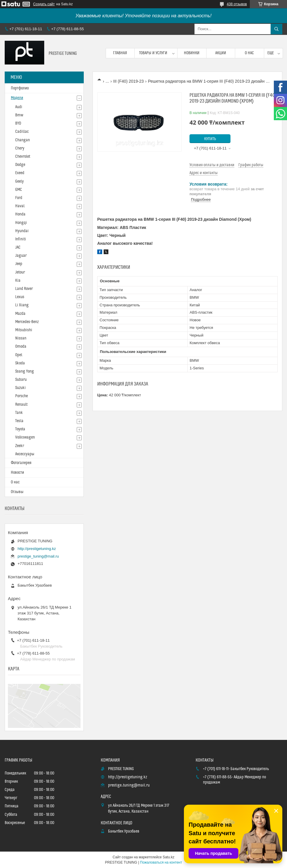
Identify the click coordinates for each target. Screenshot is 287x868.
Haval (20, 206)
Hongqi (21, 223)
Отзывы (17, 492)
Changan (23, 140)
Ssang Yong (25, 371)
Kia (18, 281)
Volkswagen (25, 437)
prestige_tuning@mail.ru (38, 556)
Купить (210, 139)
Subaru (21, 380)
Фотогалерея (21, 463)
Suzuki (20, 388)
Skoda (20, 363)
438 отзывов (237, 4)
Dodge (20, 165)
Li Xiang (22, 305)
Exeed (20, 173)
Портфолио (20, 88)
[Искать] (276, 29)
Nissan (21, 338)
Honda (20, 214)
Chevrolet (23, 157)
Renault (21, 405)
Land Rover (24, 289)
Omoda (21, 346)
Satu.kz (168, 857)
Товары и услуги (153, 53)
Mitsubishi (24, 330)
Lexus (20, 297)
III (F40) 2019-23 (129, 81)
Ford (19, 198)
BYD (18, 123)
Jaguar (21, 256)
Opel (19, 355)
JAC (18, 247)
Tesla (19, 421)
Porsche (22, 396)
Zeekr (20, 446)
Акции (221, 53)
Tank (19, 413)
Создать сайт (44, 4)
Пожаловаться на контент (161, 862)
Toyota (20, 429)
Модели (17, 98)
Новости (17, 473)
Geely (19, 181)
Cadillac (22, 132)
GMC (19, 190)
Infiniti (21, 239)
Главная (120, 53)
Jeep (19, 264)
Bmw (19, 115)
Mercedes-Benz (27, 322)
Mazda (20, 314)
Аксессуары (25, 454)
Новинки (192, 53)
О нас (249, 53)
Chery (20, 148)
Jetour (20, 272)
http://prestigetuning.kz (37, 549)
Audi (19, 107)
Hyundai (22, 231)
